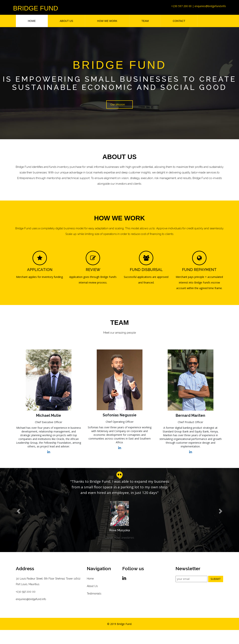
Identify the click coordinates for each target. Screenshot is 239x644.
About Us (92, 586)
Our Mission (118, 105)
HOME (32, 21)
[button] (18, 510)
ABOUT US (66, 21)
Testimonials (94, 594)
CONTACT (179, 21)
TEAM (145, 21)
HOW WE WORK (107, 21)
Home (90, 579)
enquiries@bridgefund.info (31, 599)
